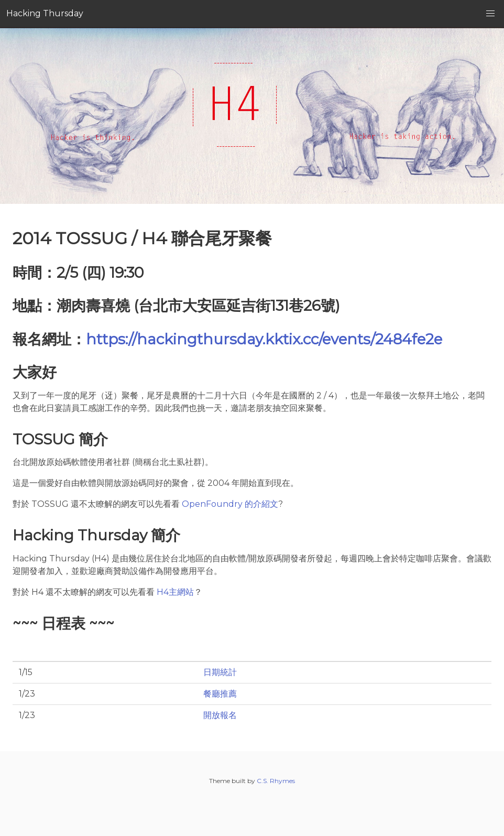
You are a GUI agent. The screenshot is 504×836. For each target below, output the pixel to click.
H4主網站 (175, 592)
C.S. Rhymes (276, 781)
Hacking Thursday (45, 13)
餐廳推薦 (220, 694)
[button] (490, 14)
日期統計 (220, 672)
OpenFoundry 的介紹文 (230, 504)
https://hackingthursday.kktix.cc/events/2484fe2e (264, 339)
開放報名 (220, 715)
